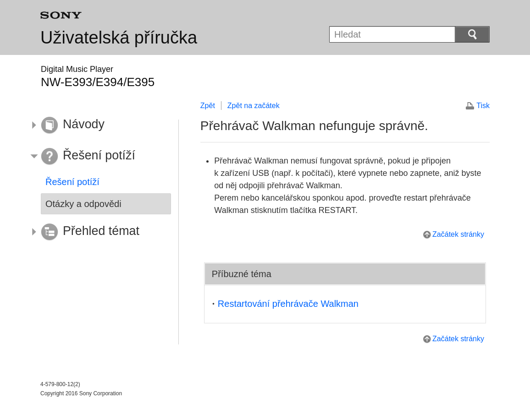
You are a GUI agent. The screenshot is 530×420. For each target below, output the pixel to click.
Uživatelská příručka (119, 38)
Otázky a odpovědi (83, 204)
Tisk (483, 106)
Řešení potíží (72, 182)
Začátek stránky (458, 234)
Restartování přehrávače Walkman (288, 304)
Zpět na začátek (254, 106)
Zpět (208, 106)
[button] (99, 125)
